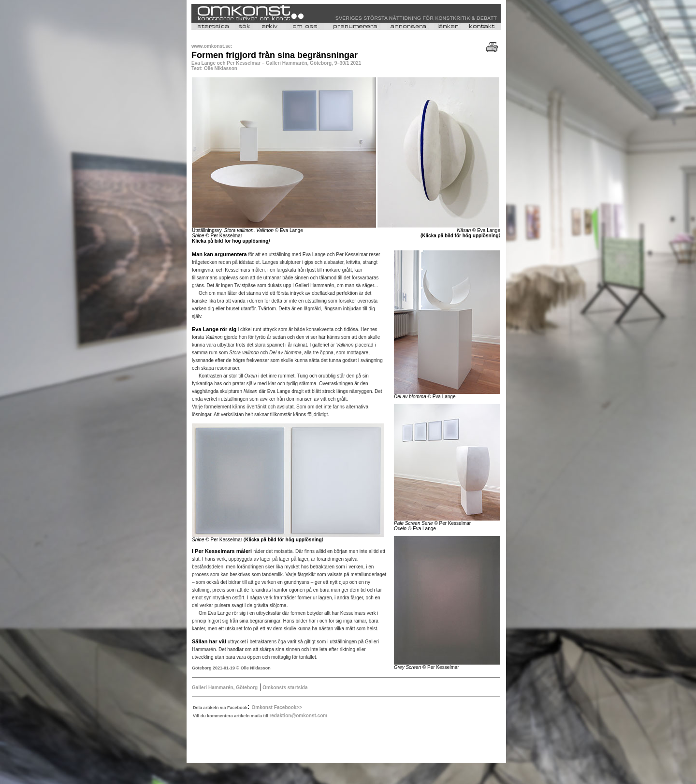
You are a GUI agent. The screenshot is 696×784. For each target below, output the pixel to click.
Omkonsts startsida (284, 688)
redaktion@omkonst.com (298, 716)
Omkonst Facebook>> (277, 707)
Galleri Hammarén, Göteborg (225, 688)
